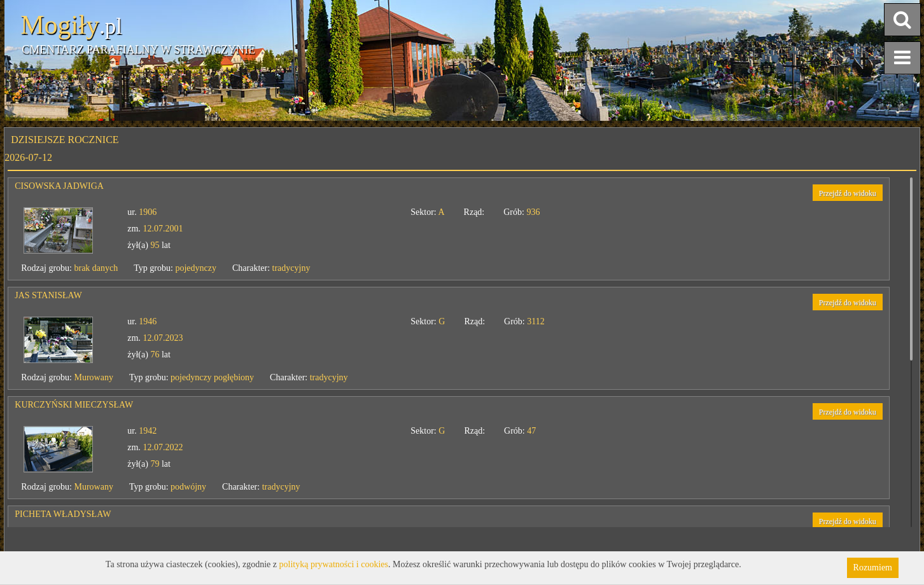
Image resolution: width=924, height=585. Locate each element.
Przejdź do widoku (848, 193)
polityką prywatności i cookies (334, 564)
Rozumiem (873, 568)
